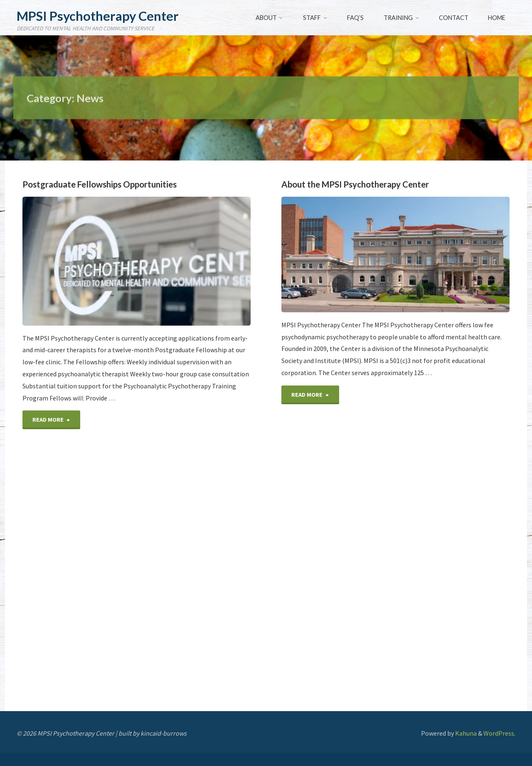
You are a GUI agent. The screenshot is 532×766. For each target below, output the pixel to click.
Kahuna (465, 733)
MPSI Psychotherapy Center (98, 16)
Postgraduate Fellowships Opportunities (100, 184)
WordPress (499, 733)
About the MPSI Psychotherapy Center (355, 184)
